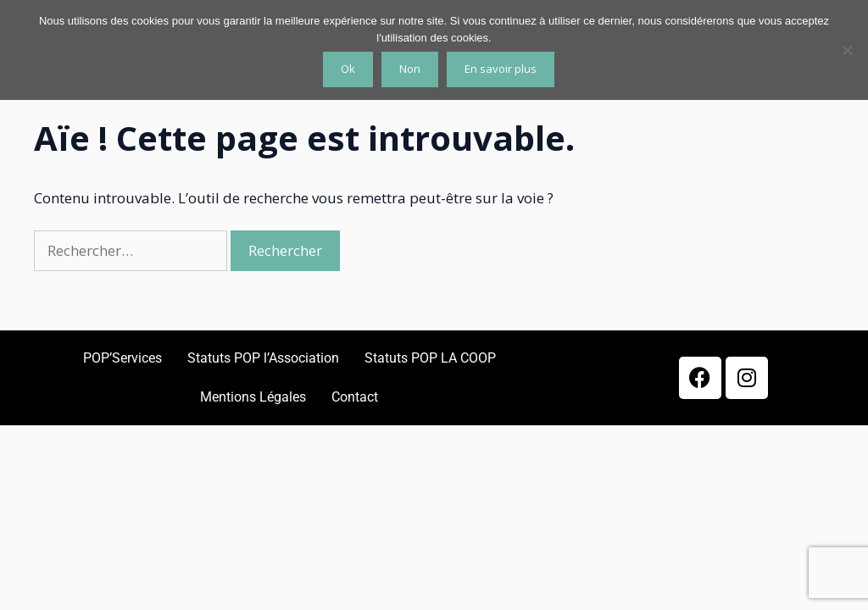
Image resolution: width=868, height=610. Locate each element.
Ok (348, 69)
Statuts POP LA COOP (430, 358)
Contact (355, 397)
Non (410, 69)
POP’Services (122, 358)
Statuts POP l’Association (263, 358)
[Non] (847, 50)
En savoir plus (501, 69)
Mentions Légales (253, 397)
